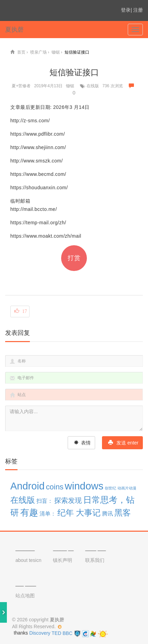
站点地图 (25, 596)
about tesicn (29, 560)
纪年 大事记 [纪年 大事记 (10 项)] (79, 513)
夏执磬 (14, 30)
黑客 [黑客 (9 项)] (123, 513)
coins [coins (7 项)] (55, 487)
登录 (126, 10)
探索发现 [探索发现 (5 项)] (68, 500)
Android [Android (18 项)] (27, 486)
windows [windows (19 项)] (84, 486)
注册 (138, 10)
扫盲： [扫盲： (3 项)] (45, 501)
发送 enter (123, 443)
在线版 (93, 86)
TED (56, 633)
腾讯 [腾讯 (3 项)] (107, 513)
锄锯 (70, 86)
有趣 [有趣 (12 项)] (29, 512)
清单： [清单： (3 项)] (48, 513)
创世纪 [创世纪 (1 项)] (110, 488)
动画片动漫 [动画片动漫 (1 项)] (127, 488)
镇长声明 (62, 560)
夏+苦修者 (21, 86)
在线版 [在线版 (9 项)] (23, 500)
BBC (68, 633)
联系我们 (95, 560)
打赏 (74, 258)
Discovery (40, 634)
